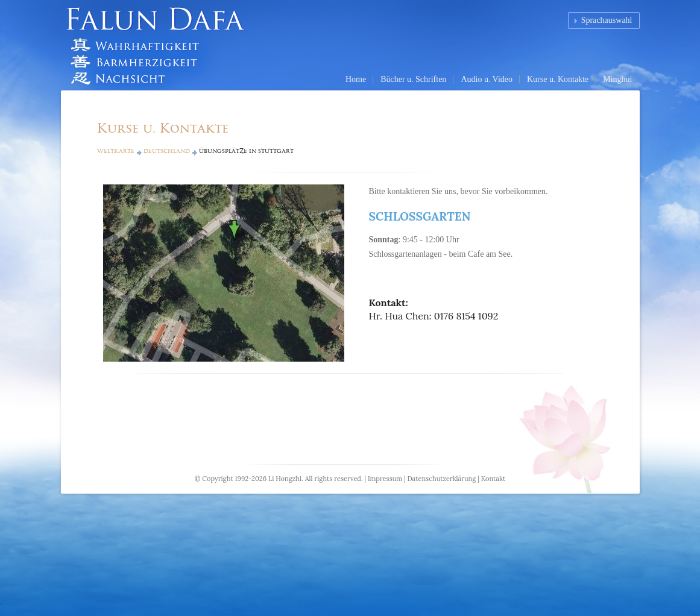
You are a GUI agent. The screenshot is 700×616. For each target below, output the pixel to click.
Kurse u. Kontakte (558, 79)
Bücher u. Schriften (413, 79)
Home (356, 79)
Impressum (385, 479)
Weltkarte (116, 151)
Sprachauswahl (607, 20)
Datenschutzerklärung (441, 479)
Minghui (617, 79)
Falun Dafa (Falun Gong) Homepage (160, 45)
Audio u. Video (487, 79)
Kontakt (493, 479)
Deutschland (167, 151)
